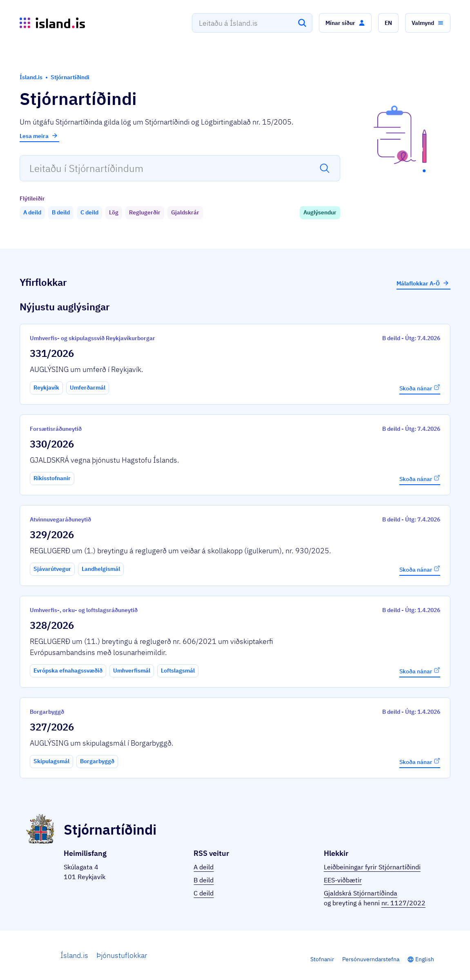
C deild (204, 893)
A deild (204, 867)
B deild (204, 880)
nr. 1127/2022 (403, 903)
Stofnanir (322, 959)
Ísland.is (74, 955)
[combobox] (252, 23)
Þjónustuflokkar (122, 955)
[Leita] (302, 23)
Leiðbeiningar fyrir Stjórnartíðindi (372, 867)
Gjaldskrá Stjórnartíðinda (361, 893)
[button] (345, 23)
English (425, 959)
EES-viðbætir (343, 880)
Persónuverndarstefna (371, 959)
